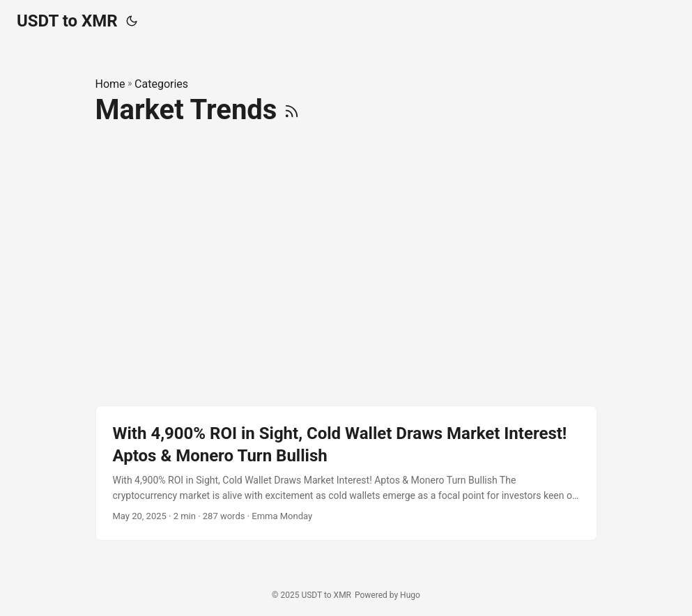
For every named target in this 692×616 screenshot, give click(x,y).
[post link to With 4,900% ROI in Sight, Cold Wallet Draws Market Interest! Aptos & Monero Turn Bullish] (346, 473)
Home (110, 84)
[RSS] (292, 110)
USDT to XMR (67, 21)
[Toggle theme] (132, 21)
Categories (161, 84)
